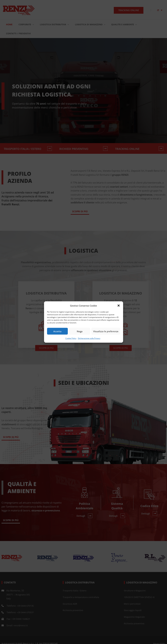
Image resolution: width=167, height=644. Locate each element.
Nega (80, 331)
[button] (119, 306)
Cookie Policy (71, 338)
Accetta (57, 331)
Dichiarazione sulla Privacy (89, 338)
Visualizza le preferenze (106, 331)
